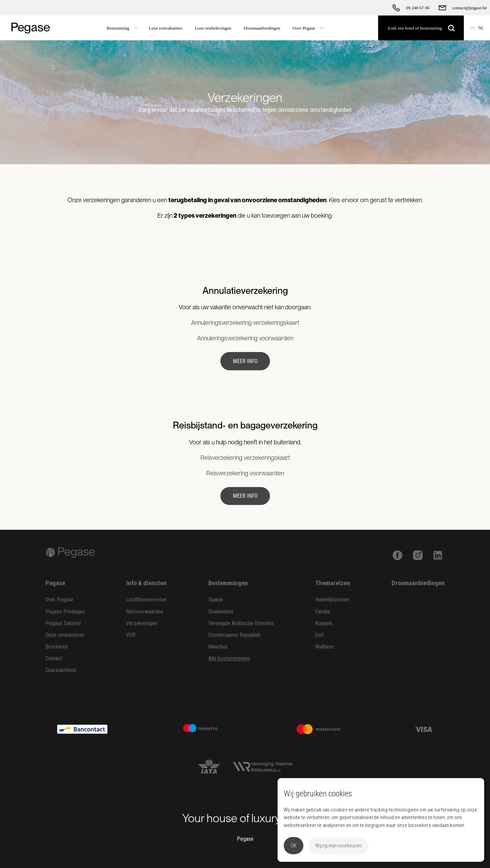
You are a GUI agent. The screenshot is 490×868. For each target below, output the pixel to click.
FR (473, 28)
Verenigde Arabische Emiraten (241, 623)
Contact (54, 658)
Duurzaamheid (61, 670)
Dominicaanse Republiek (234, 635)
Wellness (325, 647)
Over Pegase (59, 600)
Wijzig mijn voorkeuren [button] (338, 846)
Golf (320, 635)
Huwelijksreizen (332, 600)
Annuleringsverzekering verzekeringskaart (245, 323)
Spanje (216, 600)
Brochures (56, 647)
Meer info (245, 361)
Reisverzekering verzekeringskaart (245, 458)
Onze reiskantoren (65, 635)
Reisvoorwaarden (145, 612)
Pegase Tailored (63, 623)
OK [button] (294, 846)
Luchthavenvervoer (147, 600)
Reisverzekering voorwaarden (245, 473)
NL (481, 28)
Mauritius (218, 647)
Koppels (324, 623)
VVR (131, 635)
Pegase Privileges (65, 612)
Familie (323, 612)
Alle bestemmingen (229, 658)
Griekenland (221, 612)
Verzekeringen (142, 623)
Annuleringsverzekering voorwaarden (245, 338)
